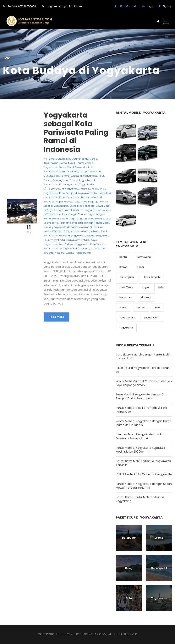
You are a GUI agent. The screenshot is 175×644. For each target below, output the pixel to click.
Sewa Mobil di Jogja (82, 206)
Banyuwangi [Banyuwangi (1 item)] (144, 257)
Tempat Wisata (69, 171)
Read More (56, 317)
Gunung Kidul (64, 159)
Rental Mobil (67, 163)
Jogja (94, 159)
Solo (129, 598)
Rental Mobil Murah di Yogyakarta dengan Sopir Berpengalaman (144, 383)
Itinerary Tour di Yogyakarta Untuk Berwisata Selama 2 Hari (139, 436)
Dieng (129, 568)
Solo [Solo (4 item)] (157, 308)
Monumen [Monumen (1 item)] (126, 297)
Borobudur (129, 538)
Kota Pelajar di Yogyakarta (76, 193)
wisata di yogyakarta (72, 236)
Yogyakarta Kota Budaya (82, 240)
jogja (84, 189)
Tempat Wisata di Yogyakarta (79, 176)
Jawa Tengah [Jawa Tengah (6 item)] (152, 277)
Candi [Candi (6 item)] (140, 267)
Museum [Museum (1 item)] (146, 297)
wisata (85, 231)
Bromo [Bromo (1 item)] (123, 267)
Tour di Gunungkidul (56, 180)
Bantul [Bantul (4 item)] (123, 257)
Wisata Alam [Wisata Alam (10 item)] (152, 318)
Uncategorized (69, 184)
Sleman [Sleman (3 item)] (141, 308)
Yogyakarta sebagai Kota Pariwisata (66, 248)
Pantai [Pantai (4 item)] (123, 308)
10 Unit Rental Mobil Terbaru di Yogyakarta (144, 474)
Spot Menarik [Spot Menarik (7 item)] (127, 318)
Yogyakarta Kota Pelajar (59, 244)
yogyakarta (58, 240)
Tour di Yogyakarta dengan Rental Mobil (84, 223)
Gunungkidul (81, 159)
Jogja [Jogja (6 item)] (146, 287)
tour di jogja (70, 214)
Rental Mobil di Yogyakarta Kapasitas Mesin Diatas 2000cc (140, 450)
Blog (52, 159)
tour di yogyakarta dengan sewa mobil (68, 227)
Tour (101, 176)
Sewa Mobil (66, 167)
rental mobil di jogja (86, 202)
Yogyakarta (87, 184)
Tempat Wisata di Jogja (77, 210)
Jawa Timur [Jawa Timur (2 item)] (126, 287)
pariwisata (66, 202)
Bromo (159, 538)
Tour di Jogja (78, 180)
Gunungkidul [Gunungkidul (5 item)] (127, 277)
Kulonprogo (51, 163)
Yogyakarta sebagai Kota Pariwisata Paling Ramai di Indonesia (76, 132)
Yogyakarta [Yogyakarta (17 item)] (126, 328)
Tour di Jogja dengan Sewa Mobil (81, 219)
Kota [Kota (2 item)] (161, 287)
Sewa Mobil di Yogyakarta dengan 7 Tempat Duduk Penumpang (140, 396)
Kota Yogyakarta (70, 197)
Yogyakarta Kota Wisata (90, 244)
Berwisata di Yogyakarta (64, 189)
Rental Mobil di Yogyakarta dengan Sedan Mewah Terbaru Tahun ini (144, 486)
